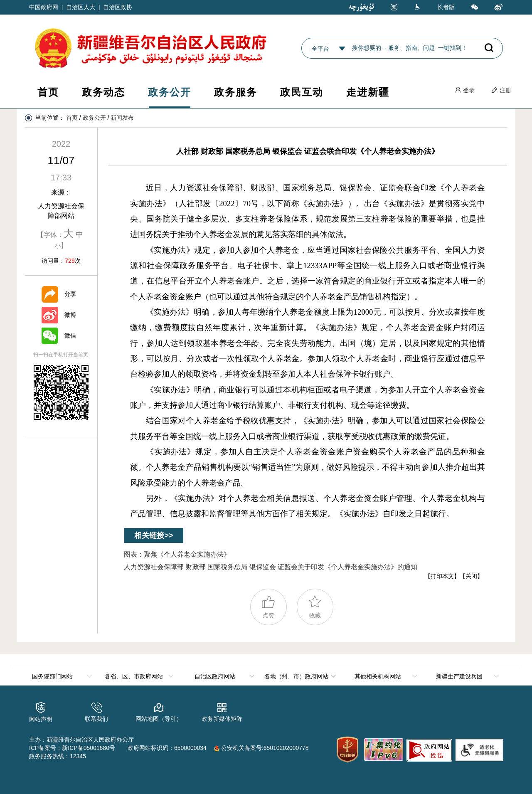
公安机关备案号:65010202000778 (261, 748)
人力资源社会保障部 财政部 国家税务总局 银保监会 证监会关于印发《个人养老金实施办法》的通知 (271, 567)
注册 (501, 90)
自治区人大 (81, 7)
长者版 (446, 7)
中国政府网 (44, 7)
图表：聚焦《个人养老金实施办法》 (177, 554)
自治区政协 (118, 7)
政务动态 (103, 92)
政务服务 (236, 92)
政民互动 (302, 92)
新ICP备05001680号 (89, 748)
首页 (48, 92)
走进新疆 (368, 92)
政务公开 (170, 92)
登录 (465, 90)
